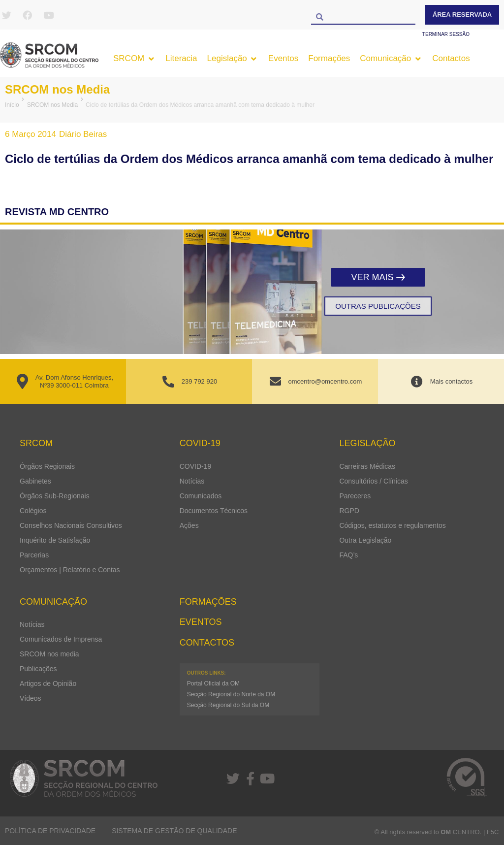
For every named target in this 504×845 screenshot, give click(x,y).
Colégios (33, 511)
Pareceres (355, 496)
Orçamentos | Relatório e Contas (70, 570)
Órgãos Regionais (47, 466)
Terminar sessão (446, 34)
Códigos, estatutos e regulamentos (392, 525)
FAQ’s (348, 555)
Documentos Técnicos (214, 511)
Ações (189, 525)
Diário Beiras (83, 134)
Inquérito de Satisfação (55, 540)
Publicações (38, 669)
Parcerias (34, 555)
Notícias (192, 481)
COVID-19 (196, 466)
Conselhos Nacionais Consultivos (71, 525)
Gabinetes (35, 481)
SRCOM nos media (49, 654)
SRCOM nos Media (57, 89)
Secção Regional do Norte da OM (231, 694)
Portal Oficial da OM (213, 683)
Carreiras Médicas (367, 466)
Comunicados (201, 496)
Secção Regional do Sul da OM (228, 705)
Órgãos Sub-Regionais (55, 496)
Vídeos (31, 698)
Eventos (201, 622)
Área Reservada (462, 15)
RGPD (349, 511)
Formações (208, 602)
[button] (134, 59)
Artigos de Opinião (48, 683)
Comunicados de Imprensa (61, 639)
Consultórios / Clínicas (373, 481)
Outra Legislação (365, 540)
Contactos (207, 643)
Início (12, 105)
